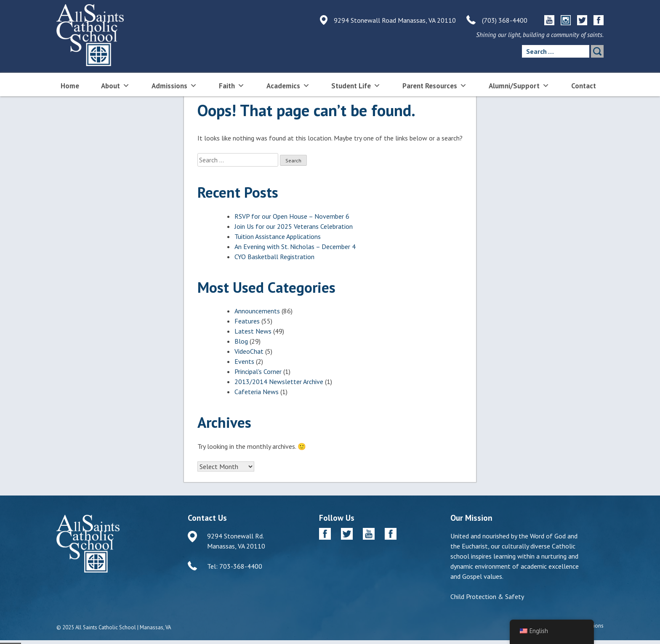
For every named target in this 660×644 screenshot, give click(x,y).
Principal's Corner (258, 371)
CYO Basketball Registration (274, 257)
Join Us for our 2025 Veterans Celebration (294, 226)
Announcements (257, 311)
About (115, 85)
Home (70, 86)
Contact (584, 86)
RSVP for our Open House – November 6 (292, 216)
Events (244, 361)
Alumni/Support (519, 85)
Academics (288, 85)
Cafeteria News (257, 392)
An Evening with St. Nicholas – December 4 (295, 246)
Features (247, 321)
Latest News (253, 331)
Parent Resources (435, 85)
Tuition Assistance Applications (278, 236)
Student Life (356, 85)
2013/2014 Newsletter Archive (279, 382)
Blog (241, 341)
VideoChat (249, 351)
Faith (232, 85)
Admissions (174, 85)
